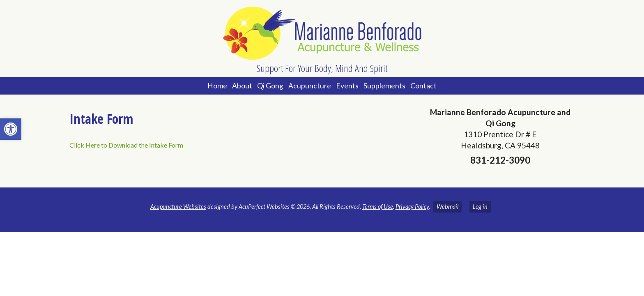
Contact (423, 86)
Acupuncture (310, 86)
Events (347, 86)
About (242, 86)
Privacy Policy (412, 207)
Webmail (447, 207)
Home (217, 86)
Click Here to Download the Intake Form (126, 145)
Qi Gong (270, 86)
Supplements (384, 86)
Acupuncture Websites (178, 207)
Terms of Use (378, 207)
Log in (480, 207)
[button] (11, 129)
